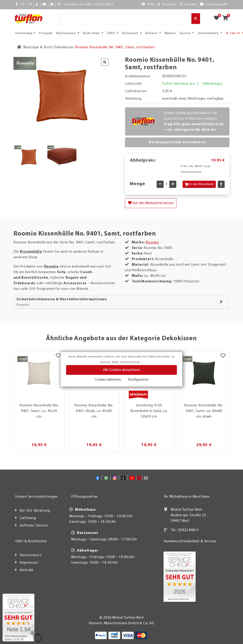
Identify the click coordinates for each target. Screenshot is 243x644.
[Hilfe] (148, 5)
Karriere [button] (152, 33)
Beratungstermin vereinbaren (177, 142)
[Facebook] (17, 5)
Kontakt (27, 570)
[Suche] (126, 19)
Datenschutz (31, 555)
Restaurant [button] (131, 33)
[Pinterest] (52, 5)
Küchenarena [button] (66, 33)
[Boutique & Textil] (38, 47)
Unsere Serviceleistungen (36, 497)
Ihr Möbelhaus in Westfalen (187, 497)
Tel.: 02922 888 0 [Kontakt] (185, 530)
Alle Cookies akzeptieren (121, 370)
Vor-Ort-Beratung (35, 511)
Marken (170, 33)
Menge (138, 184)
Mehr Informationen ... (128, 362)
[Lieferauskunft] (214, 5)
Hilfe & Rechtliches (31, 541)
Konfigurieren (138, 380)
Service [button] (185, 33)
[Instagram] (30, 5)
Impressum (29, 563)
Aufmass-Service (34, 526)
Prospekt (46, 33)
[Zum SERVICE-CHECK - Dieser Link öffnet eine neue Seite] (18, 618)
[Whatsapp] (23, 5)
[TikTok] (37, 5)
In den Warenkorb (199, 184)
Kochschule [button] (92, 33)
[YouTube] (44, 5)
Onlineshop (24, 33)
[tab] (121, 302)
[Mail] (59, 5)
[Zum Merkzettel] (218, 19)
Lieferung (28, 518)
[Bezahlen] (167, 5)
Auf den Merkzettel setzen (151, 203)
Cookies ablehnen (108, 380)
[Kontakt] (188, 5)
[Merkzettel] (58, 356)
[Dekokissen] (64, 47)
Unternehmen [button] (209, 33)
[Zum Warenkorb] (227, 19)
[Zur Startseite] (19, 47)
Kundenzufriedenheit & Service (190, 541)
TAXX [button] (111, 33)
